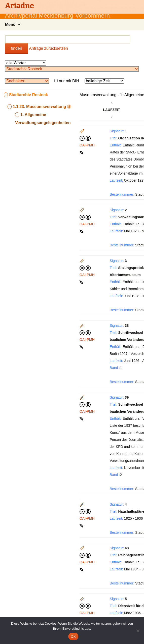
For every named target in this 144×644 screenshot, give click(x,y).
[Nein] (138, 631)
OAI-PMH (87, 145)
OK (73, 637)
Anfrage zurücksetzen (48, 48)
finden (17, 48)
